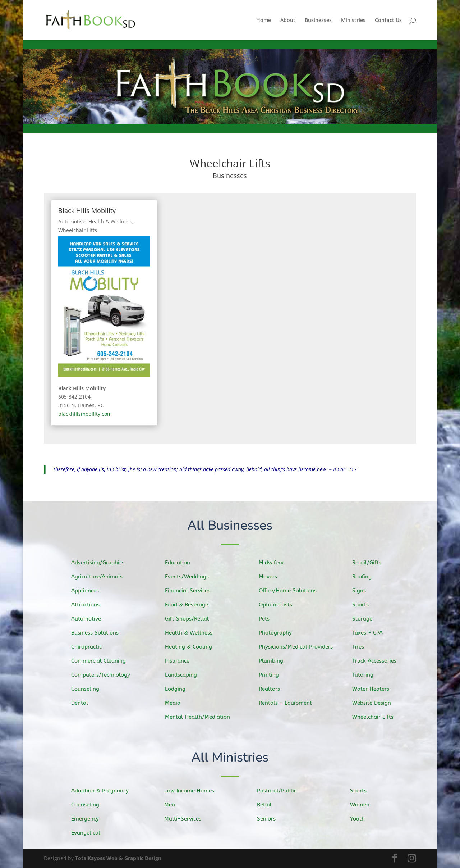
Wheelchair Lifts (78, 230)
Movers (272, 578)
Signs (364, 592)
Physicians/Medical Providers (298, 647)
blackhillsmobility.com (85, 414)
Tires (363, 646)
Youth (362, 818)
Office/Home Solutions (290, 591)
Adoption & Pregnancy (103, 791)
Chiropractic (90, 646)
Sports (365, 605)
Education (181, 564)
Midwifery (275, 564)
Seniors (271, 818)
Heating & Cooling (192, 647)
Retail (269, 805)
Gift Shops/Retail (190, 619)
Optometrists (279, 605)
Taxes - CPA (371, 633)
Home (264, 21)
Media (177, 701)
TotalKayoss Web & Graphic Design (118, 858)
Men (174, 805)
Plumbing (275, 660)
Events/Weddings (190, 578)
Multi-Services (186, 818)
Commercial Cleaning (102, 660)
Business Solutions (98, 633)
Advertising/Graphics (101, 564)
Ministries (353, 21)
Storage (366, 619)
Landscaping (185, 674)
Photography (279, 633)
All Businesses (230, 526)
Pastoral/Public (280, 791)
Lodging (179, 688)
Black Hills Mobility (87, 210)
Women (364, 805)
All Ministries (230, 758)
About (288, 21)
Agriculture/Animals (100, 578)
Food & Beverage (190, 605)
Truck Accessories (378, 660)
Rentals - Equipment (288, 702)
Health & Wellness (110, 221)
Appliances (89, 592)
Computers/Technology (103, 674)
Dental (84, 701)
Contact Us (388, 21)
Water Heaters (374, 688)
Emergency (89, 819)
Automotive (72, 221)
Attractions (89, 605)
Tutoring (367, 674)
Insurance (181, 660)
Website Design (375, 701)
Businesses (318, 21)
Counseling (89, 688)
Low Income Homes (192, 791)
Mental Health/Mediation (200, 716)
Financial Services (191, 591)
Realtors (273, 688)
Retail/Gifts (371, 564)
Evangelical (89, 832)
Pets (268, 619)
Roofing (366, 578)
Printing (273, 674)
